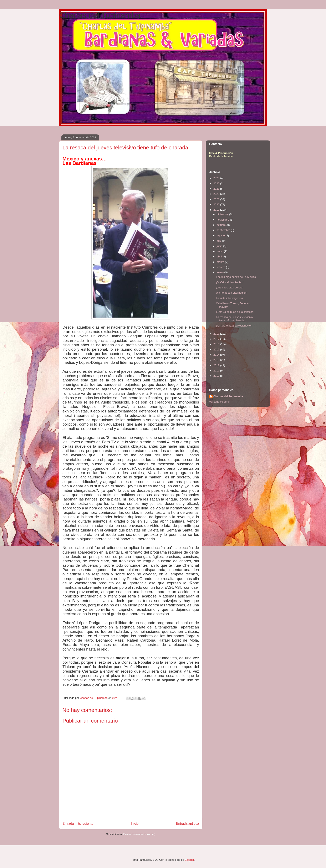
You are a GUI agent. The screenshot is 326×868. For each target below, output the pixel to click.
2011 (217, 371)
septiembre (224, 230)
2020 (217, 204)
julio (220, 241)
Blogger (189, 860)
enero (221, 272)
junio (220, 246)
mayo (220, 251)
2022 (217, 194)
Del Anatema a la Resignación (234, 326)
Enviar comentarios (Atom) (139, 834)
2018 (217, 334)
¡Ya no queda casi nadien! (231, 293)
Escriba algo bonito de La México (236, 277)
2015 (217, 350)
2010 (217, 376)
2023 (217, 189)
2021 (217, 199)
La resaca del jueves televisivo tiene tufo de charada (234, 319)
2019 (217, 210)
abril (220, 256)
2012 (217, 365)
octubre (222, 225)
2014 (217, 355)
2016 (217, 344)
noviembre (223, 220)
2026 (217, 178)
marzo (221, 262)
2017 (217, 339)
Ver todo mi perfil (219, 402)
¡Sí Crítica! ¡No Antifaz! (230, 282)
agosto (221, 235)
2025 (217, 183)
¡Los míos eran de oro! (230, 287)
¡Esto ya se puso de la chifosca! (235, 312)
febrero (221, 267)
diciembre (223, 214)
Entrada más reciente (78, 824)
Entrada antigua (188, 824)
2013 (217, 360)
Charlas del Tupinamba (100, 15)
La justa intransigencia (229, 298)
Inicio (135, 824)
